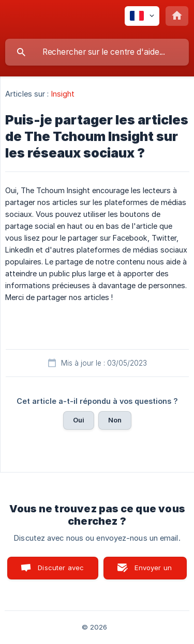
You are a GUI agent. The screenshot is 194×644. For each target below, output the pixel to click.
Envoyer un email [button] (153, 571)
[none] (142, 16)
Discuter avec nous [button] (61, 571)
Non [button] (115, 420)
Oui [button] (79, 420)
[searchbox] (97, 52)
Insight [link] (63, 94)
